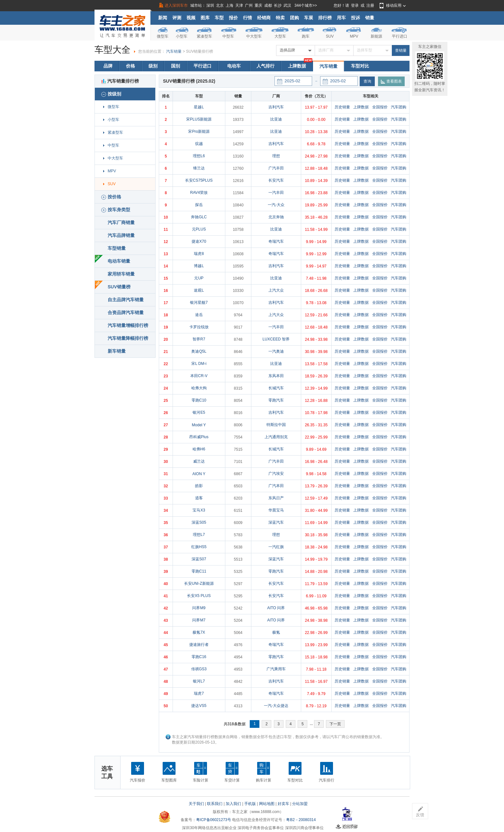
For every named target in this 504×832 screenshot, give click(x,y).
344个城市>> (306, 5)
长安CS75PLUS (199, 180)
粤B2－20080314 (301, 820)
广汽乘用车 (276, 669)
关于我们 (196, 804)
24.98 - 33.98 (316, 339)
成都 (268, 5)
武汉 (287, 5)
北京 (220, 5)
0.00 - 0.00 (316, 120)
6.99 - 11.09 (316, 596)
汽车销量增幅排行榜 (128, 325)
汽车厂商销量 (121, 222)
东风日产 (276, 498)
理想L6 (199, 156)
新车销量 (117, 351)
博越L (199, 266)
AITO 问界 (276, 608)
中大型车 (254, 36)
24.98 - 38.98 (316, 620)
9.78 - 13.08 (316, 303)
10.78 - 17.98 (316, 413)
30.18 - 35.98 (316, 535)
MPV (354, 36)
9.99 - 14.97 (316, 266)
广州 (249, 5)
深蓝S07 (199, 559)
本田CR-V (199, 376)
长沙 (278, 5)
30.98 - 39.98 (316, 352)
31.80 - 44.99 (316, 511)
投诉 (355, 18)
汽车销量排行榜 (120, 81)
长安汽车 (276, 180)
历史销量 (342, 107)
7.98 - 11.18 (316, 669)
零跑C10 (199, 400)
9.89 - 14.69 (316, 449)
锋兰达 (199, 168)
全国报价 (380, 107)
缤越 (199, 144)
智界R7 (199, 339)
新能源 (376, 36)
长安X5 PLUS (199, 596)
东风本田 (276, 376)
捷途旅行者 (199, 645)
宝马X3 (199, 510)
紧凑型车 (204, 36)
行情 (248, 18)
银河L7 (199, 681)
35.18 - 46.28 (316, 217)
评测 (177, 18)
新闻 (163, 18)
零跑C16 (199, 657)
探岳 (199, 205)
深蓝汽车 (276, 522)
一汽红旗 (276, 547)
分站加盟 (300, 804)
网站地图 (267, 804)
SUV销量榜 (119, 287)
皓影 (199, 486)
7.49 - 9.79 (316, 694)
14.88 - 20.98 (316, 572)
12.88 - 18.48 (316, 168)
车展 (309, 18)
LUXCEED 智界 (276, 339)
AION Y (199, 474)
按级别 (111, 94)
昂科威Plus (199, 437)
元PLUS (199, 229)
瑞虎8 (199, 254)
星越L (199, 107)
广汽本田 (276, 486)
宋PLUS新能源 (199, 119)
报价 (233, 18)
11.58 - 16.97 (316, 682)
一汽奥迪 (276, 351)
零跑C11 (199, 571)
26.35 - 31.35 (316, 425)
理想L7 (199, 535)
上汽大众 (276, 290)
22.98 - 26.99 (316, 633)
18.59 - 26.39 (316, 376)
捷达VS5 (199, 706)
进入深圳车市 (176, 5)
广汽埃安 (276, 474)
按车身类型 (116, 210)
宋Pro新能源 (199, 131)
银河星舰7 (199, 303)
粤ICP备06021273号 (214, 820)
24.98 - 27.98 (316, 156)
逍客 (199, 498)
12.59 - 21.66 (316, 315)
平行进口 (400, 36)
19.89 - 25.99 (316, 205)
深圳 (210, 5)
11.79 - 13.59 (316, 584)
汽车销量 (174, 51)
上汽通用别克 (276, 437)
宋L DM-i (199, 364)
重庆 (258, 5)
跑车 (306, 36)
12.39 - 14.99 (316, 388)
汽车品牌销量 (121, 235)
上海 (230, 5)
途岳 (199, 315)
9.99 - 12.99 (316, 254)
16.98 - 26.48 (316, 462)
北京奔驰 (276, 217)
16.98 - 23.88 (316, 193)
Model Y (199, 425)
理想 (276, 156)
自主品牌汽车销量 (126, 300)
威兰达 (199, 461)
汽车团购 (399, 107)
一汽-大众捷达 (276, 706)
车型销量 (117, 248)
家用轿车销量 (121, 274)
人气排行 (265, 66)
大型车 (280, 36)
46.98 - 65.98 (316, 608)
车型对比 (360, 66)
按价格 (111, 197)
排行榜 (325, 18)
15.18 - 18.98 (316, 657)
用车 (341, 18)
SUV (330, 36)
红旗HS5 (199, 547)
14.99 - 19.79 (316, 559)
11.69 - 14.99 (316, 523)
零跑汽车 (276, 400)
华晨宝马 (276, 510)
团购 (294, 18)
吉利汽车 (276, 107)
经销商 (264, 18)
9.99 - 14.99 (316, 242)
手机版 (250, 804)
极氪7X (199, 632)
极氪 (276, 632)
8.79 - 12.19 (316, 706)
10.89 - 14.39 (316, 181)
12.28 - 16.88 (316, 401)
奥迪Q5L (199, 351)
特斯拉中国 (276, 425)
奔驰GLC (199, 217)
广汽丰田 (276, 168)
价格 (130, 66)
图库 (205, 18)
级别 (153, 66)
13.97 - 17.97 (316, 107)
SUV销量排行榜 (200, 51)
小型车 (182, 36)
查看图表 (391, 81)
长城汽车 (276, 388)
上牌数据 (297, 66)
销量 (370, 18)
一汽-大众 (276, 205)
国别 (175, 66)
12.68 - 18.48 (316, 327)
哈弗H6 (199, 449)
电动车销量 (119, 261)
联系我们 (215, 804)
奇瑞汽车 (276, 241)
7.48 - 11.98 (316, 278)
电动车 (234, 66)
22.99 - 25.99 (316, 437)
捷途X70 (199, 241)
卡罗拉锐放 (199, 327)
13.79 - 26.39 (316, 486)
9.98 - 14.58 (316, 474)
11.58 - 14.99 (316, 230)
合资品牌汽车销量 (126, 312)
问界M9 (199, 608)
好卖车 (283, 804)
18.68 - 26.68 (316, 291)
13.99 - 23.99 (316, 645)
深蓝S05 (199, 522)
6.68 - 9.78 (316, 144)
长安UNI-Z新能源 (199, 583)
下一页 (335, 724)
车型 (219, 18)
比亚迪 (276, 119)
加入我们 (233, 804)
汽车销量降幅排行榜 (128, 338)
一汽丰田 (276, 193)
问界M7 (199, 620)
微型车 (163, 36)
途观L (199, 290)
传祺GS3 (199, 669)
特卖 (280, 18)
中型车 (228, 36)
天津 (239, 5)
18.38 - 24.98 (316, 547)
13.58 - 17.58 (316, 364)
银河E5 (199, 412)
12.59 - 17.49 (316, 498)
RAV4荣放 (199, 193)
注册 (370, 5)
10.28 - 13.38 (316, 132)
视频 (191, 18)
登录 (355, 5)
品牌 (108, 66)
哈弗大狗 (199, 388)
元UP (199, 278)
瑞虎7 (199, 693)
